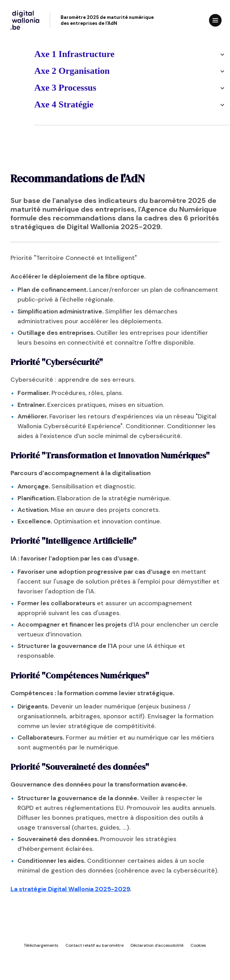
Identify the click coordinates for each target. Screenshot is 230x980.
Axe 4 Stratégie (47, 104)
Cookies (198, 945)
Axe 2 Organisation (55, 71)
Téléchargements (41, 945)
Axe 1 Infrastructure (58, 54)
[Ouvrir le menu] (215, 20)
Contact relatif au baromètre (95, 945)
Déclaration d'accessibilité (157, 945)
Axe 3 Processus (48, 88)
